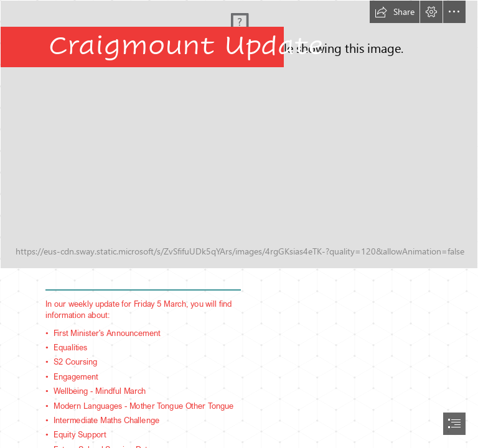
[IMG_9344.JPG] (239, 134)
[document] (239, 224)
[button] (395, 12)
